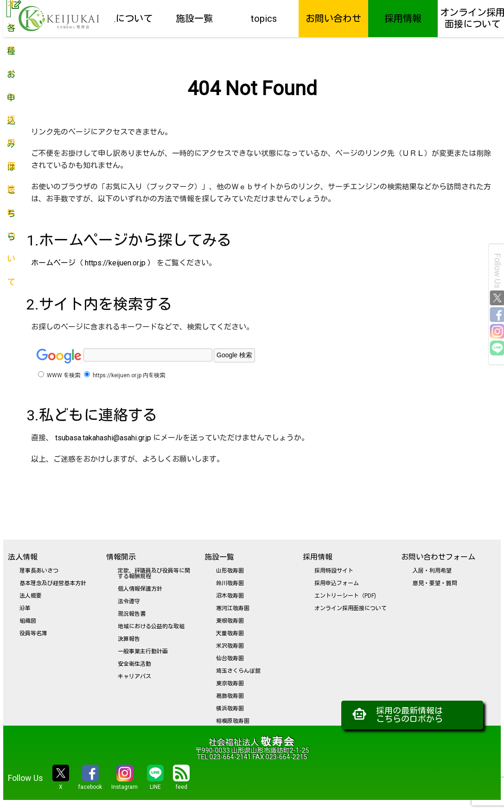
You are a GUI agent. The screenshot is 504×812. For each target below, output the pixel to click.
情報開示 (121, 557)
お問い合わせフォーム (438, 557)
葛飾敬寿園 (230, 696)
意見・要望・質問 (435, 583)
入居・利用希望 (432, 571)
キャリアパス (134, 677)
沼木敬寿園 (230, 596)
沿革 (25, 608)
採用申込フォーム (337, 583)
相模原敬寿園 (233, 721)
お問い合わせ (333, 19)
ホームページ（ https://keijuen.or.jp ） (93, 263)
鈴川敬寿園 (230, 583)
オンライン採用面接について (351, 608)
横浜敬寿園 (230, 709)
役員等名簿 (33, 633)
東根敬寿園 (230, 621)
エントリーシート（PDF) (345, 596)
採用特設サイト (334, 571)
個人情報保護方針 (140, 589)
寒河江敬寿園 (233, 608)
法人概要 (31, 596)
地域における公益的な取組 (151, 626)
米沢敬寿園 (230, 646)
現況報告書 (132, 614)
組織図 (28, 621)
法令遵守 (129, 601)
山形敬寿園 (230, 571)
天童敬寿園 (230, 633)
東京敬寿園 (230, 683)
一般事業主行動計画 (143, 651)
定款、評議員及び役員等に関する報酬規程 (154, 574)
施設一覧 (194, 19)
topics (264, 19)
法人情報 (23, 557)
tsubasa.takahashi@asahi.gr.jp (103, 438)
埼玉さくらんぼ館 (238, 671)
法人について (125, 19)
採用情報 (403, 19)
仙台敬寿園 (230, 658)
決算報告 (129, 639)
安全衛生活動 (134, 664)
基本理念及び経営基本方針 (53, 583)
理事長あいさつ (39, 571)
